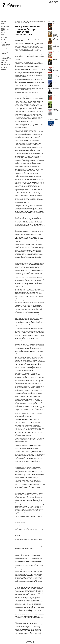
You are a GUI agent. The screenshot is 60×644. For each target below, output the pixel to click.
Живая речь (4, 43)
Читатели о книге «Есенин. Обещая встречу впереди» (7, 55)
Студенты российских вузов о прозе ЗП (6, 45)
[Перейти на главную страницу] (12, 8)
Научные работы (6, 64)
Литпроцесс (4, 63)
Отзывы (3, 41)
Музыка (3, 36)
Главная (16, 21)
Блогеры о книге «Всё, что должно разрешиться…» (7, 48)
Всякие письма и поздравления (5, 50)
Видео (3, 34)
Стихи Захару (5, 61)
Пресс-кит (4, 39)
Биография (4, 25)
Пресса (3, 32)
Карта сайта (4, 68)
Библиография (5, 27)
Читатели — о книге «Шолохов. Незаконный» (7, 58)
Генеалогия (4, 66)
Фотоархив (4, 38)
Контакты (4, 69)
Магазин (4, 22)
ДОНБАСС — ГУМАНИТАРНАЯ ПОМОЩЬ (5, 30)
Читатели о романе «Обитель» (6, 53)
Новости (4, 23)
